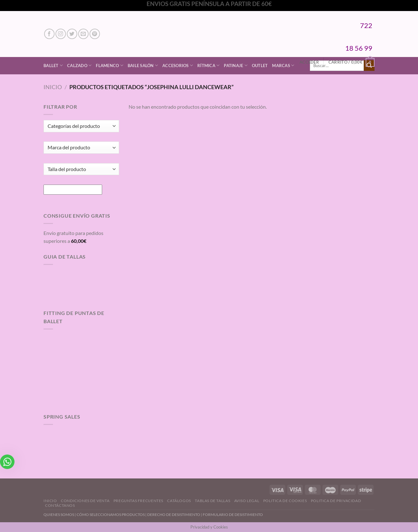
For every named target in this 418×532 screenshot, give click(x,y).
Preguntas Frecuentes (138, 501)
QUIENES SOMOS (59, 515)
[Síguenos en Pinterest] (95, 34)
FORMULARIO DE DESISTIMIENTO (233, 515)
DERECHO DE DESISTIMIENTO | (175, 515)
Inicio (53, 87)
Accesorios (178, 65)
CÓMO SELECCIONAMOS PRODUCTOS (111, 515)
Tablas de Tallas (212, 501)
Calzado (79, 65)
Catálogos (179, 501)
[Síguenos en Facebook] (49, 34)
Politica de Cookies (285, 501)
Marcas (283, 65)
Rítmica (208, 65)
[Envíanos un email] (83, 34)
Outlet (260, 66)
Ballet (53, 65)
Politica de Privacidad (336, 501)
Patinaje (236, 65)
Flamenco (110, 65)
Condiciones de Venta (85, 501)
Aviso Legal (247, 501)
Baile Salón (143, 65)
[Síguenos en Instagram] (61, 34)
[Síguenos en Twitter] (72, 34)
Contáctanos (60, 505)
